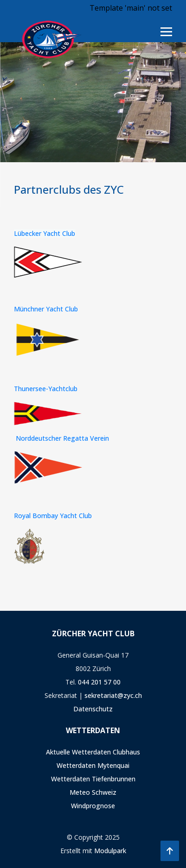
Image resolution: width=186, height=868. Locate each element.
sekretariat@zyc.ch (113, 695)
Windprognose (93, 806)
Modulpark (110, 851)
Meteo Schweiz (93, 792)
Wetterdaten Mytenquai (93, 765)
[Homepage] (49, 38)
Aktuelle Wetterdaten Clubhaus (93, 752)
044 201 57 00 (99, 682)
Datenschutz (93, 709)
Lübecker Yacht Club (45, 233)
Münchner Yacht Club (46, 309)
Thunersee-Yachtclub (46, 389)
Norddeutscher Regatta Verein (62, 438)
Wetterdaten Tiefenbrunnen (93, 779)
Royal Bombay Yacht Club (53, 516)
